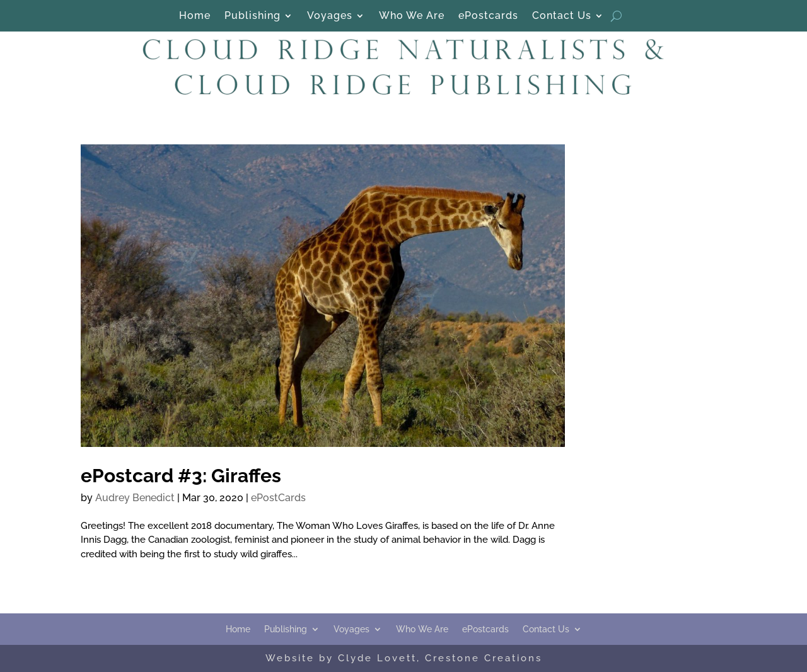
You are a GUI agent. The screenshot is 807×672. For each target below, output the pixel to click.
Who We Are (412, 16)
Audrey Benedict (135, 498)
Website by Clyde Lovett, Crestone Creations (404, 658)
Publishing (253, 16)
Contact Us (562, 16)
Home (195, 16)
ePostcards (488, 16)
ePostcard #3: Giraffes (181, 475)
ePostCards (278, 498)
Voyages (330, 16)
